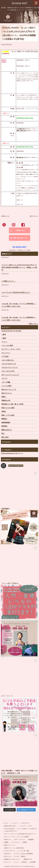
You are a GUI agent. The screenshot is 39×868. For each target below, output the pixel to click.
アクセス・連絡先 (20, 856)
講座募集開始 (6, 423)
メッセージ (15, 823)
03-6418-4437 (19, 3)
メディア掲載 (6, 382)
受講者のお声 (6, 401)
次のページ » (34, 216)
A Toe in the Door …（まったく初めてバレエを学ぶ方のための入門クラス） (20, 830)
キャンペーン (6, 353)
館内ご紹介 (5, 437)
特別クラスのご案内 (8, 408)
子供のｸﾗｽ (7, 854)
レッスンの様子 (7, 386)
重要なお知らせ (7, 430)
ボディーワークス (20, 840)
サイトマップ (16, 842)
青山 (3, 433)
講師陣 (6, 842)
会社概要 (33, 862)
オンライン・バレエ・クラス (11, 349)
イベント (4, 342)
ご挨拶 (4, 338)
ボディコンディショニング (10, 375)
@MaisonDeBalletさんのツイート (12, 453)
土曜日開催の (19, 526)
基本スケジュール (10, 845)
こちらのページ (25, 79)
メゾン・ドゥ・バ (19, 713)
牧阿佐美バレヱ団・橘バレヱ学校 (12, 404)
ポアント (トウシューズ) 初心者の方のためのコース (20, 834)
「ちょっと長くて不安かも (19, 601)
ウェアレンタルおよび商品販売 (23, 854)
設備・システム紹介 (8, 415)
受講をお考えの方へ (10, 826)
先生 (23, 129)
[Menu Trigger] (36, 3)
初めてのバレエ (7, 393)
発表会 (4, 411)
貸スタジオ (8, 856)
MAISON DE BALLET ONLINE (11, 331)
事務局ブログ (28, 859)
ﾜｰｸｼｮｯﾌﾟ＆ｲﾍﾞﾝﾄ (10, 851)
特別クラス (8, 840)
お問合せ (24, 862)
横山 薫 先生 (20, 157)
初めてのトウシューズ (9, 390)
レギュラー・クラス (26, 826)
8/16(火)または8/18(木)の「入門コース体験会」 (27, 172)
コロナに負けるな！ (8, 360)
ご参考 (4, 334)
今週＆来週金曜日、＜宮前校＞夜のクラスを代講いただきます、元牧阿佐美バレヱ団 (19, 788)
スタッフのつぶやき (8, 371)
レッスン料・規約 (24, 851)
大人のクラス (26, 823)
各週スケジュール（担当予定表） (15, 848)
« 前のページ (5, 216)
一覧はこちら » (33, 324)
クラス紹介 (5, 356)
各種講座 (31, 840)
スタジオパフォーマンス (9, 368)
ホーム (6, 823)
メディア (4, 378)
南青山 (4, 397)
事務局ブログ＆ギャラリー (12, 859)
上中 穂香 (19, 129)
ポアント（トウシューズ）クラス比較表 (17, 837)
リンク (16, 862)
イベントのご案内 (7, 346)
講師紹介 (4, 419)
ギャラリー (8, 862)
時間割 (25, 842)
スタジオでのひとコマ (9, 364)
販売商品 (4, 426)
